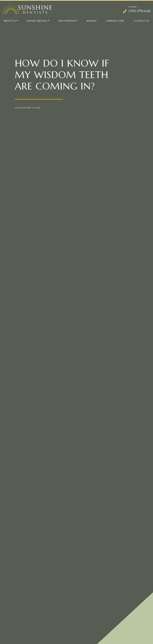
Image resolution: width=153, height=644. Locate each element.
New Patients (67, 21)
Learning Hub (115, 21)
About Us (10, 21)
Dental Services (37, 21)
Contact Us (142, 21)
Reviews (92, 21)
